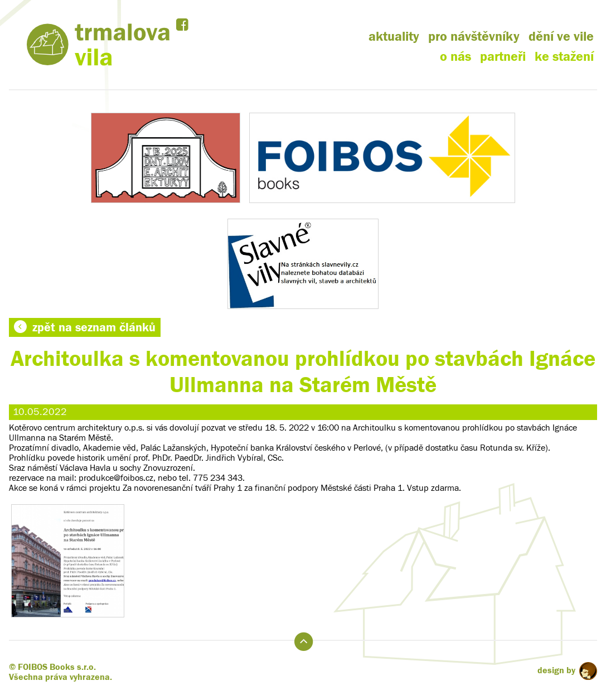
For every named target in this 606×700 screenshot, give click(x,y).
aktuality (394, 37)
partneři (503, 57)
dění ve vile (561, 37)
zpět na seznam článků (85, 327)
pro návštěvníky (474, 37)
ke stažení (564, 57)
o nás (455, 57)
